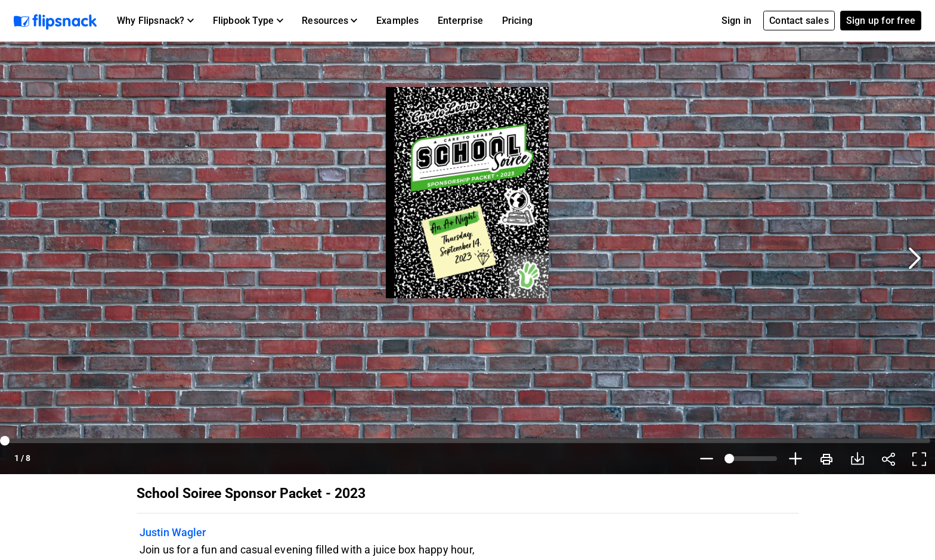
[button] (155, 21)
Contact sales (799, 21)
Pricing (517, 21)
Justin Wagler (173, 532)
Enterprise (460, 21)
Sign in (736, 21)
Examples (398, 21)
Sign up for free (881, 21)
